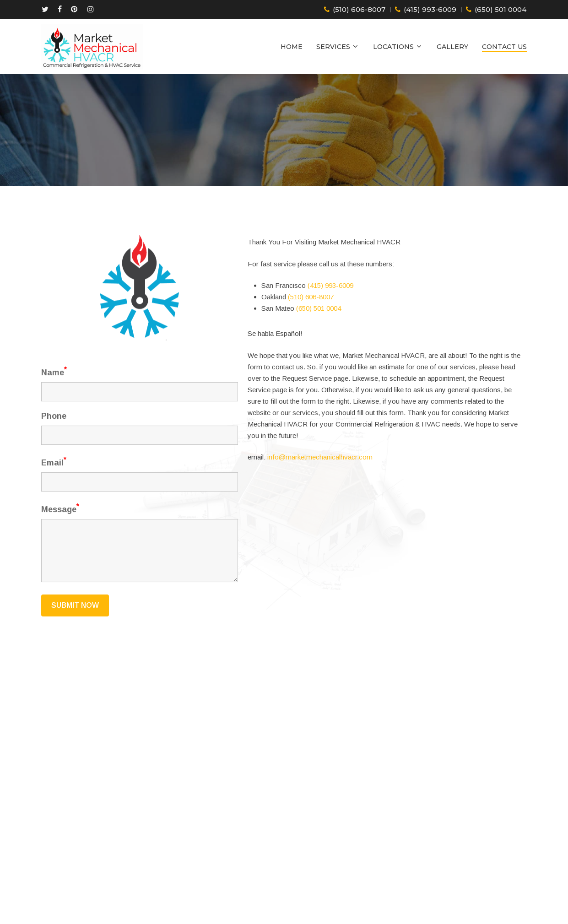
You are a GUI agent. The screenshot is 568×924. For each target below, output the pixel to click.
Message (60, 523)
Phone (54, 431)
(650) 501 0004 (500, 10)
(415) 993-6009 (430, 10)
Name (54, 386)
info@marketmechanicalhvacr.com (320, 480)
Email (54, 477)
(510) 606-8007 (359, 10)
